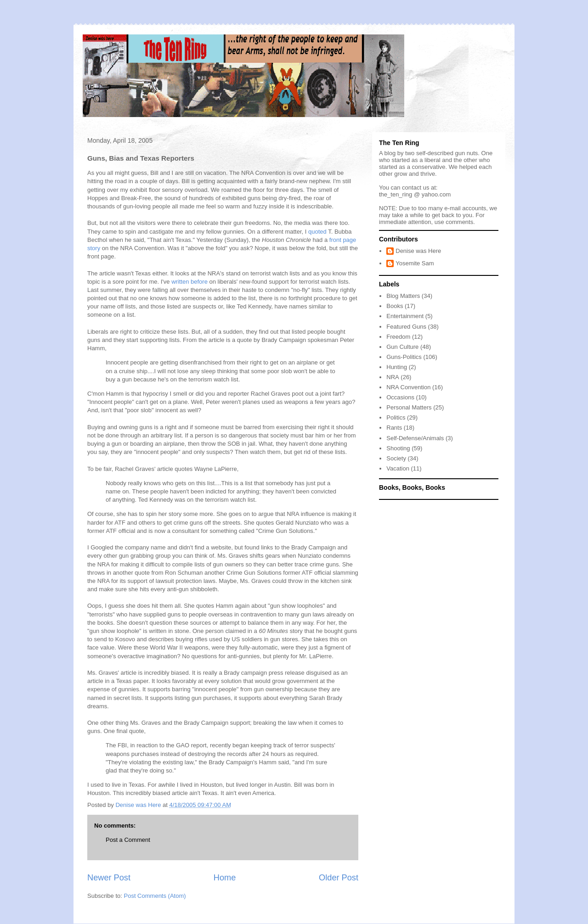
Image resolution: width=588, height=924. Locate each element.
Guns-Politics (404, 357)
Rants (394, 428)
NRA (393, 377)
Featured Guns (406, 327)
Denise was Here (418, 251)
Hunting (397, 367)
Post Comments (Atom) (155, 896)
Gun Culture (402, 347)
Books (395, 306)
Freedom (398, 337)
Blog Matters (403, 296)
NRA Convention (408, 387)
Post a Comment (128, 840)
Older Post (339, 878)
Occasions (400, 397)
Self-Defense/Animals (415, 438)
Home (225, 878)
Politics (396, 417)
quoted (317, 232)
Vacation (398, 468)
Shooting (398, 448)
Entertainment (405, 316)
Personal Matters (409, 407)
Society (396, 458)
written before (189, 282)
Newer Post (109, 878)
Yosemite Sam (415, 263)
